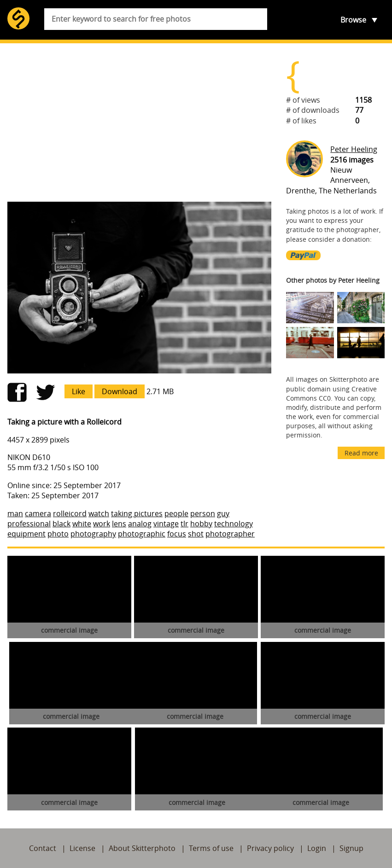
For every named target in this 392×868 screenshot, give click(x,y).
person (203, 513)
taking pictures (137, 513)
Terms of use (211, 848)
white (82, 524)
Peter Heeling (354, 149)
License (82, 848)
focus (177, 534)
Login (317, 848)
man (15, 513)
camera (38, 513)
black (61, 524)
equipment (26, 534)
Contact (43, 848)
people (176, 513)
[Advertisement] (139, 122)
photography (93, 534)
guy (223, 513)
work (102, 524)
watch (99, 513)
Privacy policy (270, 848)
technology (234, 524)
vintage (166, 524)
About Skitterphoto (142, 848)
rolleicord (70, 513)
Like (79, 391)
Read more (361, 453)
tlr (184, 524)
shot (196, 534)
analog (140, 524)
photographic (142, 534)
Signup (351, 848)
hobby (201, 524)
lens (119, 524)
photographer (230, 534)
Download (120, 391)
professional (29, 524)
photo (58, 534)
